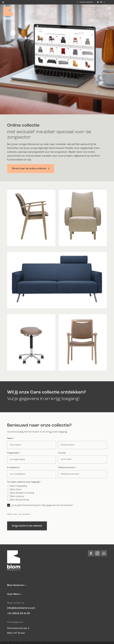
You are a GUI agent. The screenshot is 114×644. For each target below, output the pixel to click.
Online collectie (85, 2)
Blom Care (16, 490)
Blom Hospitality (19, 486)
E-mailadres (14, 468)
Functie (62, 453)
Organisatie (14, 453)
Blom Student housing (22, 493)
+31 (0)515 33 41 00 (19, 613)
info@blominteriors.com (21, 608)
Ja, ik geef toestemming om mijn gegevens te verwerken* (42, 505)
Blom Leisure (17, 496)
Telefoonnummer (67, 468)
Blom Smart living (19, 500)
